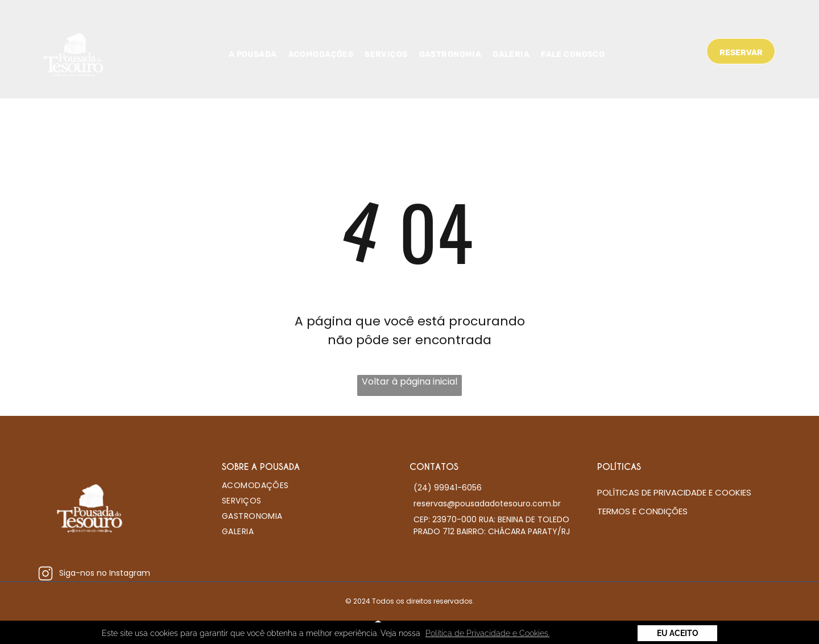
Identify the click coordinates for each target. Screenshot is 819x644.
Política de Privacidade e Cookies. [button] (487, 633)
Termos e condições (642, 511)
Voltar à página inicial (409, 381)
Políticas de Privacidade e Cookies (674, 492)
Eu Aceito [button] (678, 633)
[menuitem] (253, 54)
